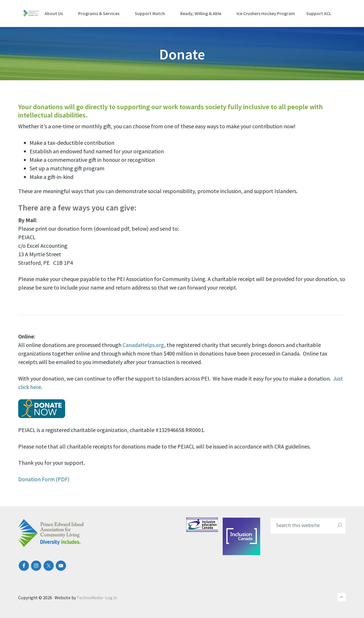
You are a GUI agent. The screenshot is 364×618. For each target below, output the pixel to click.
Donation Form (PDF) (44, 479)
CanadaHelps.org (143, 345)
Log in (111, 598)
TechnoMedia (90, 598)
